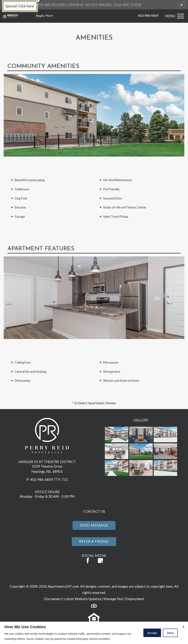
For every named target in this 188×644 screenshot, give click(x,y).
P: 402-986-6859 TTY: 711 (47, 480)
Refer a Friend (94, 541)
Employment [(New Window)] (135, 599)
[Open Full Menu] (174, 16)
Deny (170, 633)
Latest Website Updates (83, 599)
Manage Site (113, 599)
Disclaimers (53, 599)
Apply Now (44, 16)
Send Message (94, 525)
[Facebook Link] (88, 560)
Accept (152, 633)
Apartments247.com (63, 586)
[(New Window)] (100, 560)
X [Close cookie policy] (183, 627)
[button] (182, 5)
